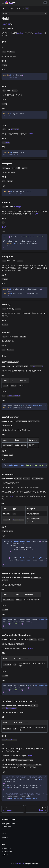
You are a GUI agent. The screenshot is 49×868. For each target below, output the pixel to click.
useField (20, 33)
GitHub (5, 855)
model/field (6, 24)
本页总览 (6, 13)
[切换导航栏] (3, 3)
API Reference (6, 827)
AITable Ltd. (20, 864)
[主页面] (3, 9)
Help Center (7, 852)
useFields (38, 33)
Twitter (5, 838)
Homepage (6, 849)
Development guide (9, 824)
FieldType (31, 134)
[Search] (45, 3)
